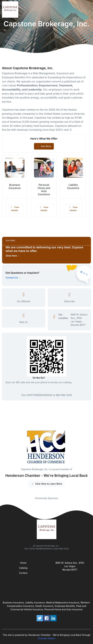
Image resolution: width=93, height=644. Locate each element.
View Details (15, 209)
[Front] (11, 9)
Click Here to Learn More (46, 484)
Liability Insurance (73, 187)
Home (23, 563)
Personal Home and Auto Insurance (44, 190)
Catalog (23, 568)
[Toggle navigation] (88, 9)
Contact (23, 573)
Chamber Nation (47, 638)
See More (44, 146)
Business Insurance (15, 187)
